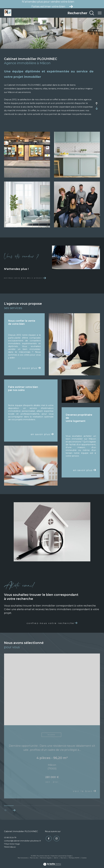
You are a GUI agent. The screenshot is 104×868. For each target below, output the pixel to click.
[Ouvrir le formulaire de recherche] (81, 13)
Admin (56, 858)
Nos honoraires (23, 858)
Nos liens (64, 858)
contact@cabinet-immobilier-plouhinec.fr (22, 841)
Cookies (84, 858)
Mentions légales (46, 858)
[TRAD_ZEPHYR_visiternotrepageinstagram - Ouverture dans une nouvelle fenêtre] (56, 838)
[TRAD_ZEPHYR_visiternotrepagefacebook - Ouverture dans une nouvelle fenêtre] (48, 838)
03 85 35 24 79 (10, 837)
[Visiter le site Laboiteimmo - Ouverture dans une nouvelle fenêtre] (52, 862)
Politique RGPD (74, 858)
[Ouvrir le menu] (100, 13)
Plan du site (34, 858)
